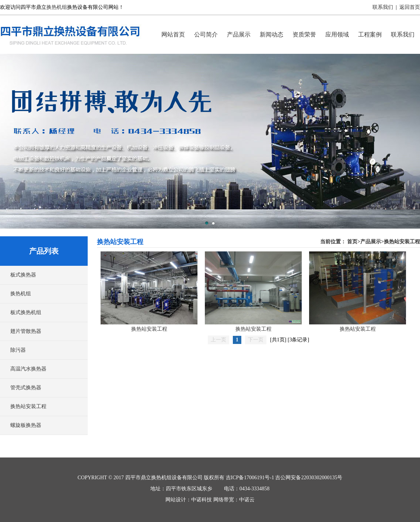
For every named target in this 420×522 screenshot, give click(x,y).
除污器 (18, 350)
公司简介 (206, 34)
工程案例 (370, 34)
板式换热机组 (26, 312)
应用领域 (337, 34)
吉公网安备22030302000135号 (309, 478)
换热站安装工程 (28, 406)
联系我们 (383, 7)
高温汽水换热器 (28, 369)
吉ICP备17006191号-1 (250, 478)
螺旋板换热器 (26, 425)
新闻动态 (272, 34)
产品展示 (239, 34)
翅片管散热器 (26, 331)
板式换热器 (23, 275)
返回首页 (410, 7)
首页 (352, 242)
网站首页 (173, 34)
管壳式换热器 (26, 388)
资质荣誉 (304, 34)
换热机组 (57, 7)
